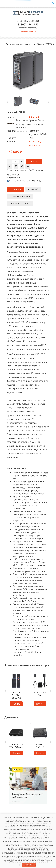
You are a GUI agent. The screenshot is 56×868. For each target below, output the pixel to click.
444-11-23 (28, 24)
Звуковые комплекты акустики (20, 44)
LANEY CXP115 (40, 746)
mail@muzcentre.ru (28, 28)
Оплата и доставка (20, 196)
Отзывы (33, 189)
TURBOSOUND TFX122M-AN (17, 746)
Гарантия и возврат (20, 203)
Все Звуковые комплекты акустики (30, 126)
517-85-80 (28, 21)
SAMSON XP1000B (24, 181)
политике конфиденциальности (35, 861)
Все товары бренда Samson (31, 120)
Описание (15, 189)
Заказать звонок (28, 32)
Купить (34, 162)
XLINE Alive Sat (40, 694)
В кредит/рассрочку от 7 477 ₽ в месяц (25, 170)
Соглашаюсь (29, 865)
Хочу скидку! (13, 175)
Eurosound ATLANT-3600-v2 (16, 695)
